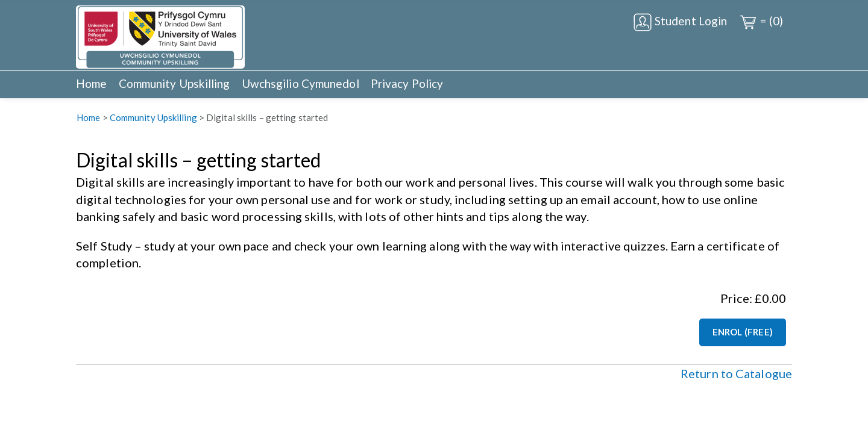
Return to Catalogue (736, 373)
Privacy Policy (407, 83)
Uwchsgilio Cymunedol (300, 83)
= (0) (761, 22)
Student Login (680, 22)
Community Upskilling (175, 83)
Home (91, 83)
